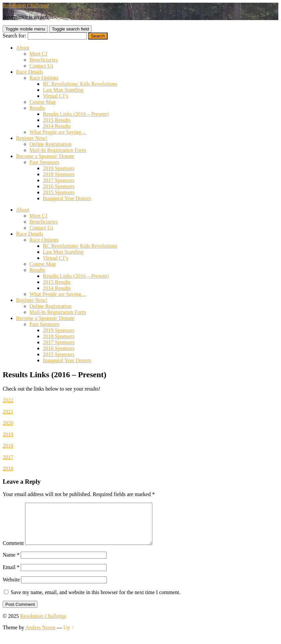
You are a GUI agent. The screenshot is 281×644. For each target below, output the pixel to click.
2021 (8, 412)
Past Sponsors (44, 162)
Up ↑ (69, 635)
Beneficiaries (43, 60)
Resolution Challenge (26, 6)
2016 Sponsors (59, 186)
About (23, 48)
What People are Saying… (58, 132)
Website (11, 588)
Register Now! (32, 138)
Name (11, 563)
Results (37, 108)
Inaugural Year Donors (67, 198)
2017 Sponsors (59, 180)
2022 (8, 400)
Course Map (43, 102)
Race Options (44, 78)
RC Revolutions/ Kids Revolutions (80, 84)
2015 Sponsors (59, 192)
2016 (8, 468)
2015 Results (57, 120)
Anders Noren (40, 635)
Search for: (15, 36)
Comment (13, 551)
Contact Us (41, 66)
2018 (8, 446)
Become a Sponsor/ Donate (45, 156)
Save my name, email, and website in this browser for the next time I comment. (96, 600)
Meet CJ (38, 54)
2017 (8, 457)
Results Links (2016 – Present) (76, 114)
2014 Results (57, 126)
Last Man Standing (63, 90)
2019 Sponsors (59, 168)
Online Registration (50, 144)
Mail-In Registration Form (58, 150)
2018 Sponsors (59, 174)
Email (11, 575)
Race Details (30, 72)
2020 (8, 423)
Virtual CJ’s (55, 96)
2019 (8, 434)
